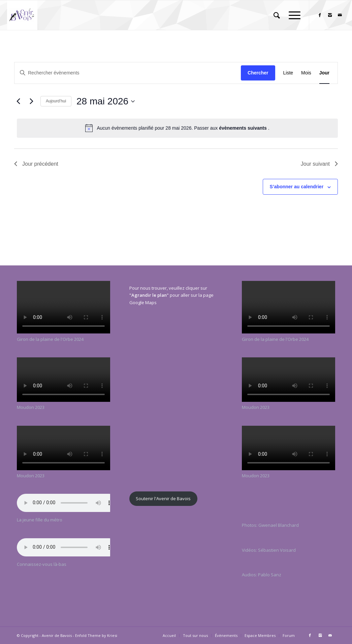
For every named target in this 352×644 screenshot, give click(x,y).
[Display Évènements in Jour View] (324, 73)
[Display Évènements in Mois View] (306, 73)
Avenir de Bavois (57, 635)
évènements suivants (244, 128)
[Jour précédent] (18, 101)
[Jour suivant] (31, 101)
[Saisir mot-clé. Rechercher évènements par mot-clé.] (128, 73)
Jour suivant (319, 164)
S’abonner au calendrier (297, 187)
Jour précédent (36, 164)
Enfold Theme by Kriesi (96, 635)
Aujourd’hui (56, 101)
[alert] (177, 128)
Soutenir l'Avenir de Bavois (163, 498)
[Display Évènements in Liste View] (288, 73)
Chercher (258, 73)
